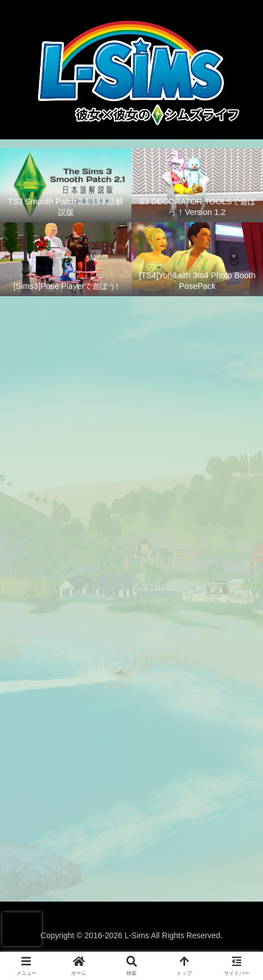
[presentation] (22, 929)
